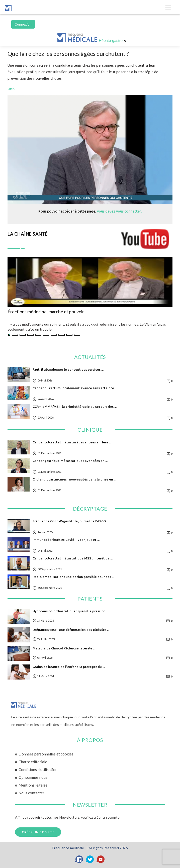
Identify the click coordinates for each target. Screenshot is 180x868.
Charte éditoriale (33, 762)
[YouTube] (101, 859)
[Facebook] (79, 859)
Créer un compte (38, 832)
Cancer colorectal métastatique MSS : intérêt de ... (73, 558)
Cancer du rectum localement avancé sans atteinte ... (75, 388)
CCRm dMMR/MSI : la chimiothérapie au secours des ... (75, 407)
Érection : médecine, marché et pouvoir (46, 312)
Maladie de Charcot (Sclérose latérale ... (64, 648)
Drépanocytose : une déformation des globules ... (71, 630)
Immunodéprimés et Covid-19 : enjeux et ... (66, 540)
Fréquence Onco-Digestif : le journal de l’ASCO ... (71, 521)
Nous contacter (31, 793)
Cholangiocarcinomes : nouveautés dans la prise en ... (74, 479)
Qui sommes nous (33, 777)
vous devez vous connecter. (119, 211)
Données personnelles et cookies (46, 754)
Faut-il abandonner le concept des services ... (68, 369)
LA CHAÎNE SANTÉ (28, 234)
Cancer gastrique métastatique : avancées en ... (70, 461)
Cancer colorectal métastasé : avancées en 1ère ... (72, 442)
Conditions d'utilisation (38, 769)
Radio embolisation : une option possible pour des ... (73, 577)
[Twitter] (90, 859)
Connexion (23, 24)
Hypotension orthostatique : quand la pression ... (71, 611)
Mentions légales (33, 785)
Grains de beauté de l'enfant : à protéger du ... (69, 667)
